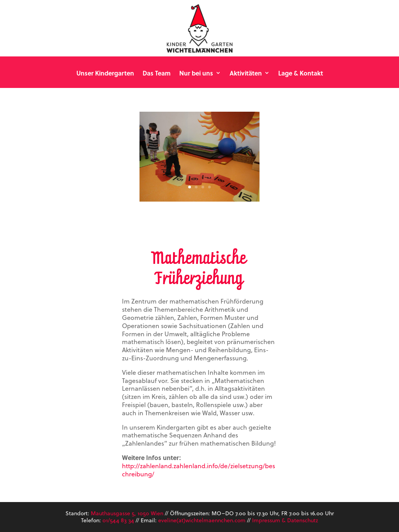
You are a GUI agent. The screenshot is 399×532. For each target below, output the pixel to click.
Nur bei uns (196, 73)
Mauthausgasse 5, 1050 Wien (127, 513)
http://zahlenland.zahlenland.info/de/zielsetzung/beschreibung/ (199, 470)
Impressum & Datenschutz (285, 520)
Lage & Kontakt (301, 73)
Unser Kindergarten (105, 73)
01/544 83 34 (118, 520)
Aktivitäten (246, 73)
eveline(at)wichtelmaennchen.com (202, 520)
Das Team (157, 73)
